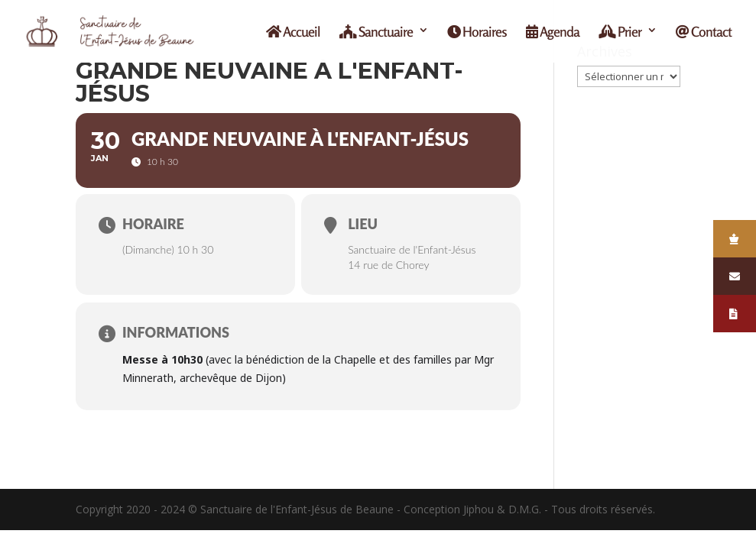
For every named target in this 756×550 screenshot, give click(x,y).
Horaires (477, 32)
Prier (620, 32)
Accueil (293, 32)
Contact (704, 32)
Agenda (553, 32)
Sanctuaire (376, 32)
